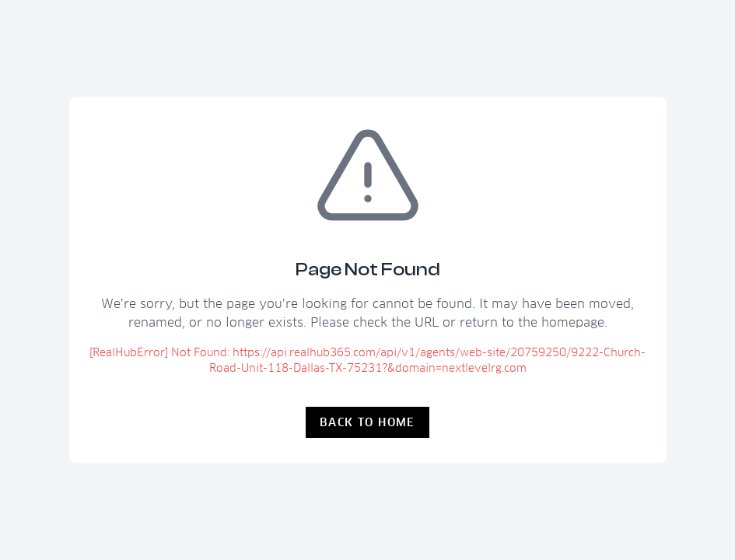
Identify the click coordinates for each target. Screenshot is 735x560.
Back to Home (367, 422)
